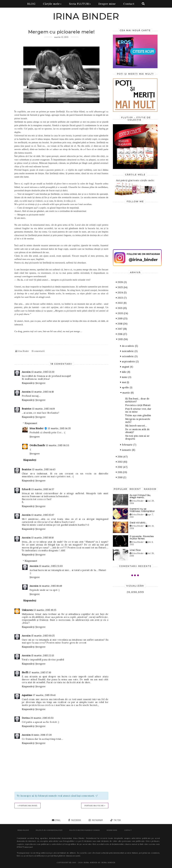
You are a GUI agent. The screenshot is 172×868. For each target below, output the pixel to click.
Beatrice (27, 409)
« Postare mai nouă (27, 806)
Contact (129, 4)
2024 (121, 293)
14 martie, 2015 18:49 (51, 586)
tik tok (117, 820)
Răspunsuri (31, 423)
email (58, 820)
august (127, 367)
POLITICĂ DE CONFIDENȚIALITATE (49, 830)
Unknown (27, 610)
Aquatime (27, 695)
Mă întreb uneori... (136, 426)
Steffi (25, 672)
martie (127, 393)
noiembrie (129, 351)
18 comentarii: (38, 351)
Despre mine (107, 4)
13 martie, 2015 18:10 (43, 538)
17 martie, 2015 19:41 (44, 695)
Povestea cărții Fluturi (138, 405)
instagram (97, 820)
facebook (76, 820)
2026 (121, 282)
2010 (121, 477)
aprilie (126, 387)
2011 (121, 472)
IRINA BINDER (86, 16)
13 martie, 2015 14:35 (59, 428)
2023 (121, 298)
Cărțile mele (52, 4)
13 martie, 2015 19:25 (45, 610)
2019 (122, 318)
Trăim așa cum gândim (138, 415)
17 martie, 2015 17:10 (40, 672)
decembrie (129, 346)
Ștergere (41, 383)
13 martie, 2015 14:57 (43, 489)
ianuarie (128, 450)
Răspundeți (28, 383)
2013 (121, 462)
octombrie (129, 356)
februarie (128, 445)
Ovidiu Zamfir (37, 445)
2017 (121, 329)
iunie (126, 377)
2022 (121, 303)
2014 (122, 457)
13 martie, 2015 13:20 (43, 372)
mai (125, 382)
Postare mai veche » (95, 806)
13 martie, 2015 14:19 (43, 409)
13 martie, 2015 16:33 (58, 445)
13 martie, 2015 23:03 (51, 566)
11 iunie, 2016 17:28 (41, 735)
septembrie (129, 362)
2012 (122, 467)
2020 (122, 313)
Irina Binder (37, 428)
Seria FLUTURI (80, 4)
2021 (121, 308)
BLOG (31, 4)
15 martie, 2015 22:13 (43, 655)
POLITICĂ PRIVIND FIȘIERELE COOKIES (85, 830)
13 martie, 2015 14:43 (44, 469)
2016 (121, 334)
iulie (125, 372)
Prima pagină (23, 830)
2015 (122, 339)
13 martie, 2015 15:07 (43, 515)
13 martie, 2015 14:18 (43, 392)
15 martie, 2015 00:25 (43, 636)
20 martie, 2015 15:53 (42, 718)
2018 (122, 324)
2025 (122, 287)
